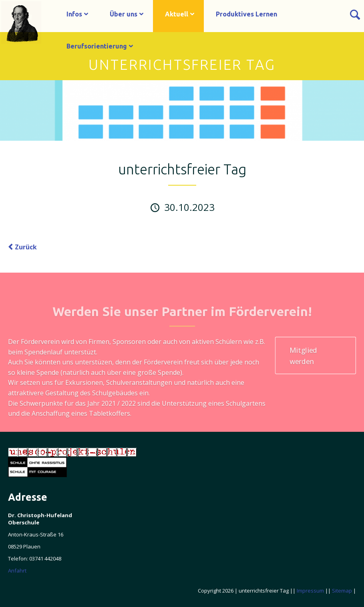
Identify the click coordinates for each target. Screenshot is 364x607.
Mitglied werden (303, 356)
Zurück (26, 247)
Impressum (310, 591)
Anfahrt (17, 571)
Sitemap (342, 591)
